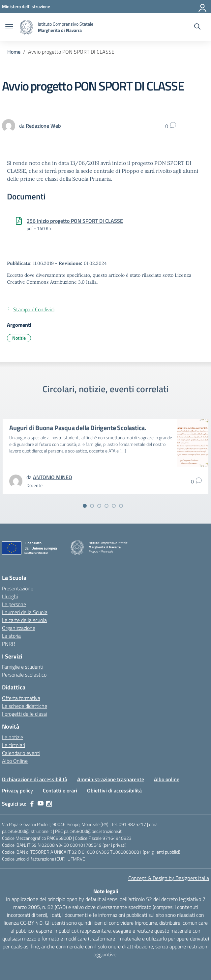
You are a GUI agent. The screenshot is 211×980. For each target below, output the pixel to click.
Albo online (167, 779)
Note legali (106, 891)
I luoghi (10, 596)
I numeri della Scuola (25, 612)
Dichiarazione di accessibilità (35, 779)
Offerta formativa (21, 698)
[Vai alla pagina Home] (14, 52)
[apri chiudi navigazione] (9, 27)
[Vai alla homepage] (26, 27)
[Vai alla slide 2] (92, 506)
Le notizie (13, 737)
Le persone (14, 604)
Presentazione (18, 588)
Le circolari (14, 745)
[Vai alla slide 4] (106, 506)
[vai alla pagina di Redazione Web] (43, 126)
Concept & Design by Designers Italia (169, 878)
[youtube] (41, 804)
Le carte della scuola (24, 620)
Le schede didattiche (25, 706)
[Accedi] (203, 7)
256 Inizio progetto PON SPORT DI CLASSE (75, 221)
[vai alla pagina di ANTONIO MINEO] (53, 477)
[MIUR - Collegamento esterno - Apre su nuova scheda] (26, 6)
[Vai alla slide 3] (99, 506)
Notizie (19, 338)
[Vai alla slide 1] (85, 506)
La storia (11, 636)
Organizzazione (19, 628)
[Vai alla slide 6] (121, 506)
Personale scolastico (24, 675)
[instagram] (49, 804)
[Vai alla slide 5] (114, 506)
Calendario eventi (21, 753)
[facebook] (32, 804)
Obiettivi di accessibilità (114, 790)
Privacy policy (17, 790)
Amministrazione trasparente (111, 779)
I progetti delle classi (24, 714)
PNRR (9, 644)
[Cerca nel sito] (197, 27)
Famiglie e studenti (23, 667)
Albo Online (15, 761)
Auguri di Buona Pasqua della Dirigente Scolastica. (78, 428)
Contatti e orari (60, 790)
